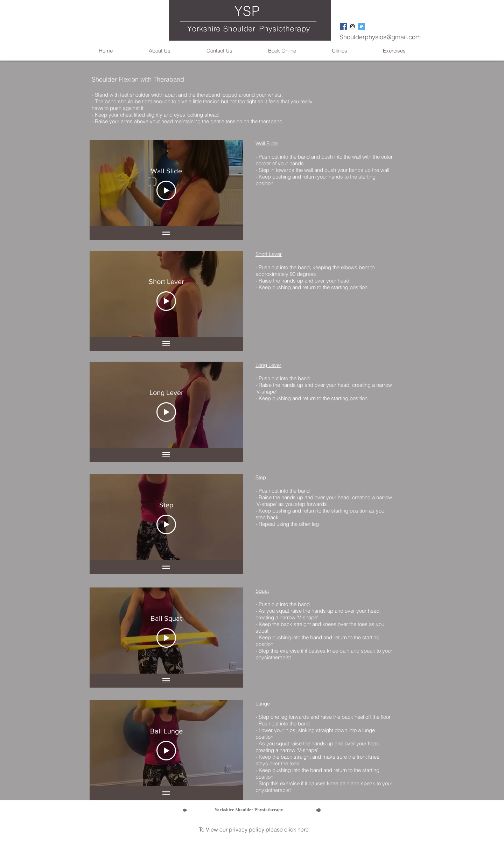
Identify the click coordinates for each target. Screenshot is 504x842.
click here (296, 829)
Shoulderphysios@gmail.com (380, 37)
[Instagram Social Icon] (352, 26)
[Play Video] (166, 190)
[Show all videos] (166, 233)
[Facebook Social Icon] (343, 26)
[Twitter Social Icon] (362, 26)
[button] (159, 51)
